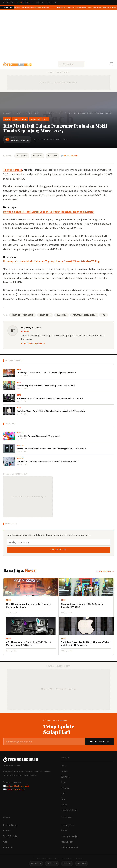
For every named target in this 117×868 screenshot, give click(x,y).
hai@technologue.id (16, 789)
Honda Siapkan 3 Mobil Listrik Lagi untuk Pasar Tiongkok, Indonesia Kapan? (49, 212)
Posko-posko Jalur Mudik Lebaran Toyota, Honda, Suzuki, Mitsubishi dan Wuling (51, 261)
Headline (49, 113)
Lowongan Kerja (69, 810)
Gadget (64, 771)
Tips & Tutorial (10, 836)
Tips (63, 799)
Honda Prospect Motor (23, 315)
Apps (63, 782)
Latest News (33, 113)
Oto (61, 113)
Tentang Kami (67, 825)
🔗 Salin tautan (69, 156)
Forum (64, 805)
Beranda (7, 113)
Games (7, 831)
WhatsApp (38, 156)
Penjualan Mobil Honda (84, 315)
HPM (104, 315)
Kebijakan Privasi (69, 847)
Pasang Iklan (67, 842)
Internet (65, 788)
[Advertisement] (58, 35)
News (19, 113)
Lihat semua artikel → (33, 343)
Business (65, 777)
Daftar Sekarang (100, 742)
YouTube (67, 863)
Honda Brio (45, 315)
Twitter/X (52, 863)
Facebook (53, 156)
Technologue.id (13, 170)
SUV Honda (62, 315)
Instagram (36, 863)
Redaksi (65, 831)
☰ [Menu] (111, 64)
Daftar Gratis (58, 550)
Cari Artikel (9, 847)
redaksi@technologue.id (18, 786)
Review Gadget (11, 825)
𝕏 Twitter (22, 156)
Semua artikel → (105, 571)
